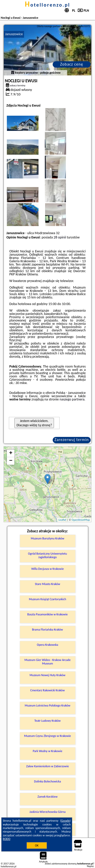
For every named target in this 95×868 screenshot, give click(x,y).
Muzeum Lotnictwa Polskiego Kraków (47, 705)
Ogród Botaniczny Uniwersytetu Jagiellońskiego (48, 555)
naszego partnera (72, 399)
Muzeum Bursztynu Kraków (47, 538)
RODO (7, 839)
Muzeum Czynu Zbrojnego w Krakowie (48, 736)
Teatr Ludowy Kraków (48, 721)
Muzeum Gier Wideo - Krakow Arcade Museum (47, 662)
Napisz (90, 866)
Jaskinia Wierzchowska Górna (48, 812)
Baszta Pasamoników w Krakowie (48, 614)
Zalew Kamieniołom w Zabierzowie (47, 766)
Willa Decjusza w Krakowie (47, 569)
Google (65, 821)
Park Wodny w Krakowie (48, 751)
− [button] (11, 461)
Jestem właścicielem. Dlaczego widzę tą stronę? (34, 423)
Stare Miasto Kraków (48, 584)
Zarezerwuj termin (72, 440)
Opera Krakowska (48, 645)
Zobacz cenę (72, 64)
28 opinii (60, 237)
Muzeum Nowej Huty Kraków (48, 675)
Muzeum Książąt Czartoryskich (48, 599)
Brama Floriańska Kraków (48, 630)
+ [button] (11, 453)
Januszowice (14, 34)
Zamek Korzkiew (48, 797)
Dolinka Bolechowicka (48, 781)
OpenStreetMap (81, 520)
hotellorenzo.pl (48, 5)
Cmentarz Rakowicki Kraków (48, 690)
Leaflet (62, 520)
